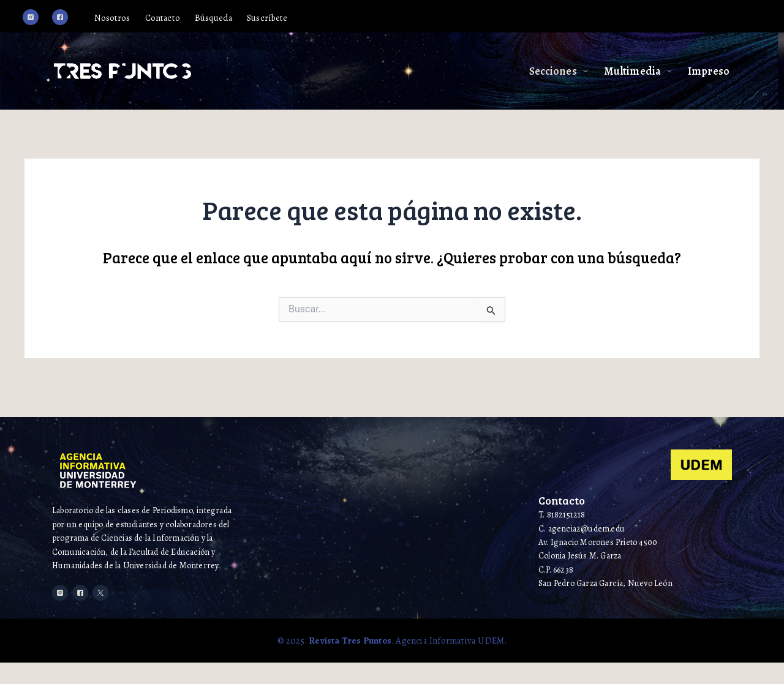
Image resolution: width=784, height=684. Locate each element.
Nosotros (126, 19)
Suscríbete (295, 19)
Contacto (180, 19)
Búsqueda (236, 19)
